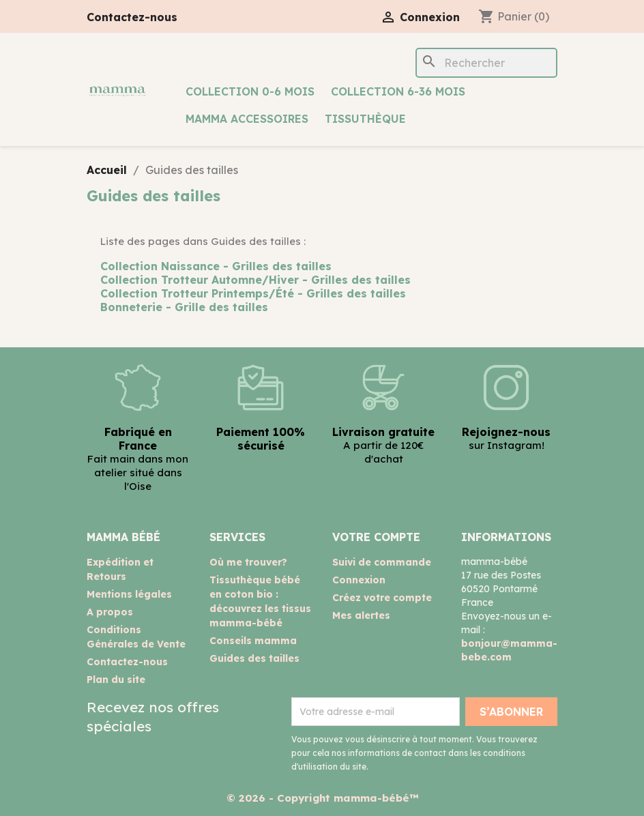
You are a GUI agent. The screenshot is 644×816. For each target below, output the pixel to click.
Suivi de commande (382, 562)
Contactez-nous (132, 17)
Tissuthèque (365, 119)
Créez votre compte (382, 598)
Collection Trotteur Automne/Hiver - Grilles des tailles (255, 280)
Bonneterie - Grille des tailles (184, 307)
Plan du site (116, 680)
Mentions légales (129, 594)
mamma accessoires (247, 119)
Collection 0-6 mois (250, 91)
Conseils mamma (253, 641)
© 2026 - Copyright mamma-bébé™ (322, 798)
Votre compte (376, 537)
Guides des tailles (254, 658)
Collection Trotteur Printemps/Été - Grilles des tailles (253, 293)
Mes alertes (361, 615)
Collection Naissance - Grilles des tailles (216, 266)
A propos (110, 612)
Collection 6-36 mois (398, 91)
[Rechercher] (486, 63)
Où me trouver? (248, 562)
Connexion (359, 580)
